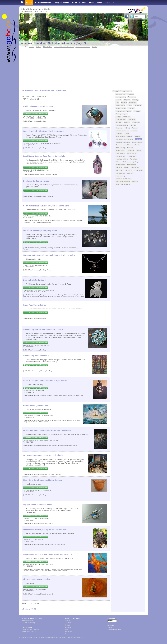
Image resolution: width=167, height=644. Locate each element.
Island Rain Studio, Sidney (35, 305)
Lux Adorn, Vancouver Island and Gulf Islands (43, 455)
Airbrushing (132, 97)
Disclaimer (68, 634)
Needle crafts (120, 150)
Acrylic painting (121, 97)
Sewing (127, 167)
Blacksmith (133, 103)
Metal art (119, 145)
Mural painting (120, 148)
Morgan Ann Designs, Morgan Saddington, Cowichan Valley (49, 255)
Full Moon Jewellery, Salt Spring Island (40, 231)
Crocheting (132, 119)
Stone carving (120, 176)
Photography (132, 156)
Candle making (121, 108)
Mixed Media (128, 145)
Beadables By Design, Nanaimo (37, 181)
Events (92, 3)
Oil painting (130, 150)
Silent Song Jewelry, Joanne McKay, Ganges (42, 480)
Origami (139, 150)
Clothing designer (121, 114)
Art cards (119, 100)
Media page (68, 632)
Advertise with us (27, 621)
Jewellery (95, 47)
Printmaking (127, 162)
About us (68, 621)
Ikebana (137, 136)
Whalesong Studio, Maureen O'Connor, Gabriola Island (47, 430)
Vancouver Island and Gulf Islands (64, 47)
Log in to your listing (28, 623)
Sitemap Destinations (115, 630)
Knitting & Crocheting (123, 142)
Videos (100, 3)
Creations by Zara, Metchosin (36, 356)
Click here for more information (36, 114)
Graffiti (127, 134)
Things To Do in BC (62, 3)
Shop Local (110, 3)
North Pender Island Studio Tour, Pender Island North (46, 206)
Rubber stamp (120, 165)
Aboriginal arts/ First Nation (125, 94)
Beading (124, 103)
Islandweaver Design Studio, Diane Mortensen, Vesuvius (48, 554)
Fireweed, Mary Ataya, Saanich (36, 579)
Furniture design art (122, 131)
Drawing (127, 122)
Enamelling (136, 122)
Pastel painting (120, 156)
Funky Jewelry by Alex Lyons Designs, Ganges (43, 131)
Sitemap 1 (111, 627)
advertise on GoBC (29, 609)
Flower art (119, 128)
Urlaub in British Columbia (30, 629)
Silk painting (135, 167)
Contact (67, 625)
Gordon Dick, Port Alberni (34, 280)
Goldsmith (119, 134)
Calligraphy (138, 105)
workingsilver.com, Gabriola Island (38, 106)
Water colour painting (123, 182)
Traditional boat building (124, 179)
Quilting (136, 162)
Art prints (127, 100)
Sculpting (119, 167)
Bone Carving (120, 105)
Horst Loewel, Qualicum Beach (37, 405)
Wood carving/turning (123, 184)
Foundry (135, 128)
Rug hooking (131, 165)
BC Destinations (47, 47)
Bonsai (129, 105)
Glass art (134, 131)
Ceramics (131, 108)
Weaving (135, 182)
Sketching (129, 170)
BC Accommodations (43, 3)
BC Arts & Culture (79, 3)
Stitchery (130, 173)
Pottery (118, 162)
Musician (130, 148)
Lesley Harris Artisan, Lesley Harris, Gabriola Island (46, 529)
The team (68, 623)
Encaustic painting (122, 125)
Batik (117, 103)
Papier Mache (132, 153)
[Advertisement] (83, 67)
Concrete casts (121, 119)
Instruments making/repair (124, 139)
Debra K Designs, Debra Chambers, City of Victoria (45, 381)
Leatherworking (137, 142)
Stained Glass (120, 173)
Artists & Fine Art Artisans (83, 47)
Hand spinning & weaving (124, 136)
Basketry (135, 100)
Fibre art (133, 125)
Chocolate (137, 111)
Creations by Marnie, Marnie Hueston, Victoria (43, 329)
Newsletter (68, 627)
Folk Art (127, 128)
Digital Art (119, 122)
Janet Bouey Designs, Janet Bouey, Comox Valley (45, 156)
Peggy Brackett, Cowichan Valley (37, 505)
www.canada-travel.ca (29, 632)
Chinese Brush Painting (123, 111)
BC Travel (31, 47)
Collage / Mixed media (123, 117)
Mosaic (137, 145)
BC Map (29, 3)
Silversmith (119, 170)
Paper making (120, 153)
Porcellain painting (122, 159)
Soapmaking (138, 170)
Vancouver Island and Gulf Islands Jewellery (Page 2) (53, 43)
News (66, 629)
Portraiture (134, 159)
